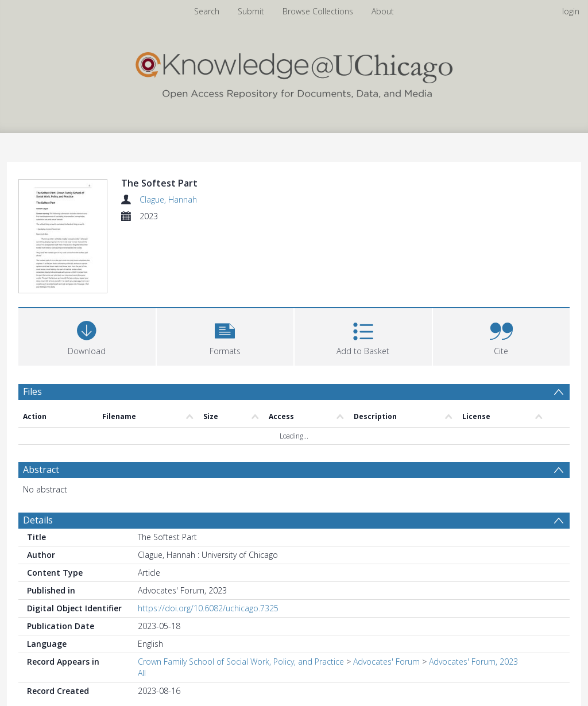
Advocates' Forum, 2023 (473, 663)
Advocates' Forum (386, 663)
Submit (251, 11)
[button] (225, 337)
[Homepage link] (294, 73)
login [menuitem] (571, 11)
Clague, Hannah (168, 199)
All (142, 675)
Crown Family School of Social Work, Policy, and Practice (241, 663)
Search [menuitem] (207, 11)
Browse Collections (318, 11)
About (383, 11)
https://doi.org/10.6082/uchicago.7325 (208, 610)
